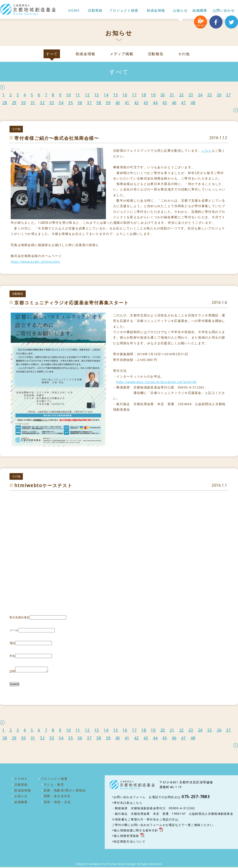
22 (182, 95)
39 (108, 103)
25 (210, 95)
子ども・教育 (54, 786)
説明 (12, 672)
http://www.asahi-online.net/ (35, 262)
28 (5, 103)
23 (191, 95)
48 (193, 103)
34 (61, 103)
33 (52, 103)
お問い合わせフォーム (130, 798)
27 (228, 95)
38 (99, 103)
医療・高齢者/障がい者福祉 (65, 791)
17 (134, 95)
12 (87, 95)
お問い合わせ (224, 11)
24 (200, 95)
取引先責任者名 (20, 617)
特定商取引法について (130, 842)
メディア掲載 (121, 54)
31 (33, 103)
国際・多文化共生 (57, 797)
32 (42, 103)
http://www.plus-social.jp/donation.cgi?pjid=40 (156, 382)
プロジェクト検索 (124, 11)
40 (118, 103)
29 (14, 103)
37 (89, 103)
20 (163, 95)
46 (174, 103)
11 (78, 95)
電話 (12, 643)
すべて (52, 54)
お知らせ (180, 11)
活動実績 (95, 11)
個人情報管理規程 (126, 837)
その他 (184, 54)
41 (127, 103)
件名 (12, 656)
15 (116, 95)
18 (144, 95)
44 (155, 103)
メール (14, 630)
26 (219, 95)
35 (71, 103)
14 (106, 95)
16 (125, 95)
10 (69, 95)
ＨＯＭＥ (74, 11)
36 (80, 103)
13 (97, 95)
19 (153, 95)
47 (183, 103)
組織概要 (200, 11)
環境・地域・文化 (57, 803)
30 (24, 103)
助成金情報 (156, 11)
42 (137, 103)
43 (146, 103)
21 (172, 95)
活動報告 (156, 54)
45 (165, 103)
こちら (207, 150)
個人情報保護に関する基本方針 (136, 831)
